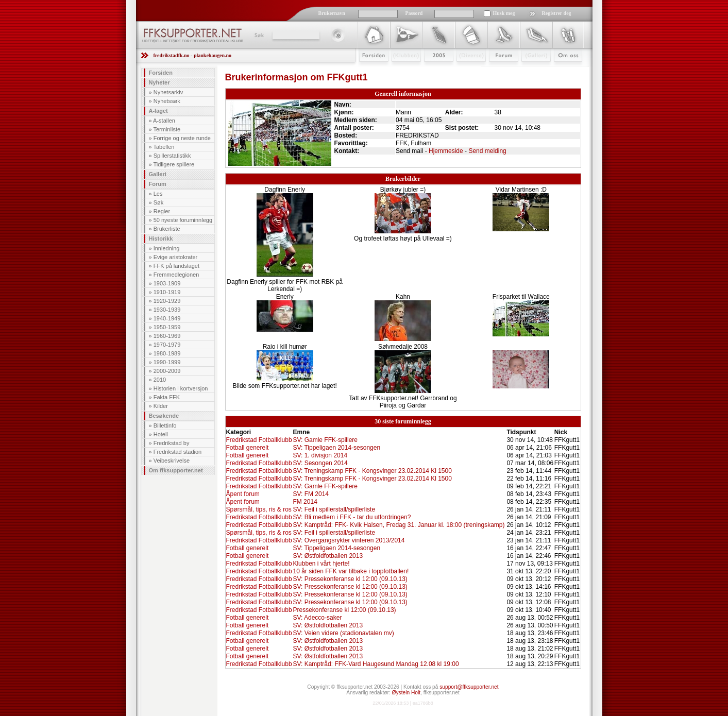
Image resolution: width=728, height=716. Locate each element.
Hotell (161, 434)
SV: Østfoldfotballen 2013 (328, 556)
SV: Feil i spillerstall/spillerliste (334, 509)
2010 (160, 380)
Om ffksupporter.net (176, 470)
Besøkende (164, 416)
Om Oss (564, 71)
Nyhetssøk (167, 101)
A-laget (158, 111)
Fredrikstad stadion (178, 452)
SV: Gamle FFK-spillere (325, 440)
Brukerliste (167, 229)
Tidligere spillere (174, 164)
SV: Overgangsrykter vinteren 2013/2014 (349, 540)
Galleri (529, 71)
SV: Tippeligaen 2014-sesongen (336, 448)
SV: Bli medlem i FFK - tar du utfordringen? (352, 517)
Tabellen (164, 147)
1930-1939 (167, 310)
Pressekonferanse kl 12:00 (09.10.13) (344, 610)
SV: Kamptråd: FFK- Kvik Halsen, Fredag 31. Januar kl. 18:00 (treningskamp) (399, 525)
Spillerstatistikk (172, 156)
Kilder (161, 406)
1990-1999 (167, 362)
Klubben (401, 71)
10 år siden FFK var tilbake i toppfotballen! (351, 571)
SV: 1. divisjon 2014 (320, 455)
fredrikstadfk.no (172, 55)
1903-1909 (167, 283)
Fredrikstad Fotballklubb (259, 440)
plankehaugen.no (213, 55)
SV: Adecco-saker (317, 618)
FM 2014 (305, 502)
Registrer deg (557, 13)
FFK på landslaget (176, 266)
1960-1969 (167, 336)
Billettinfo (165, 425)
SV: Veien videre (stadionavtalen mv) (343, 633)
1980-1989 (167, 353)
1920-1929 (167, 301)
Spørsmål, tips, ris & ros (259, 509)
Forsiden (369, 71)
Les (158, 194)
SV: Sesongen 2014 (320, 463)
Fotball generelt (248, 448)
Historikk (161, 238)
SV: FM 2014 (311, 494)
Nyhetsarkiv (168, 92)
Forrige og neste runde (182, 138)
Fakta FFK (167, 397)
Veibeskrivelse (172, 461)
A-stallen (164, 121)
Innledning (167, 248)
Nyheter (159, 82)
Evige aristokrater (176, 257)
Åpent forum (243, 494)
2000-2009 (167, 371)
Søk (258, 35)
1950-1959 (167, 327)
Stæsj (463, 71)
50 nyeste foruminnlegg (183, 220)
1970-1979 (167, 345)
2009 (429, 71)
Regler (162, 211)
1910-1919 (167, 292)
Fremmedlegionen (176, 275)
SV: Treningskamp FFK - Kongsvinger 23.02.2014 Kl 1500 (372, 471)
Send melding (487, 151)
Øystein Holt (406, 693)
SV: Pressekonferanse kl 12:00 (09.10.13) (350, 579)
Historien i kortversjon (181, 388)
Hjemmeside (446, 151)
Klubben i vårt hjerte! (321, 564)
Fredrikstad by (172, 443)
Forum (496, 71)
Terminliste (167, 129)
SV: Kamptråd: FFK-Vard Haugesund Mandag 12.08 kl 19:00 (376, 664)
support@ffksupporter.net (469, 687)
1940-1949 (167, 318)
